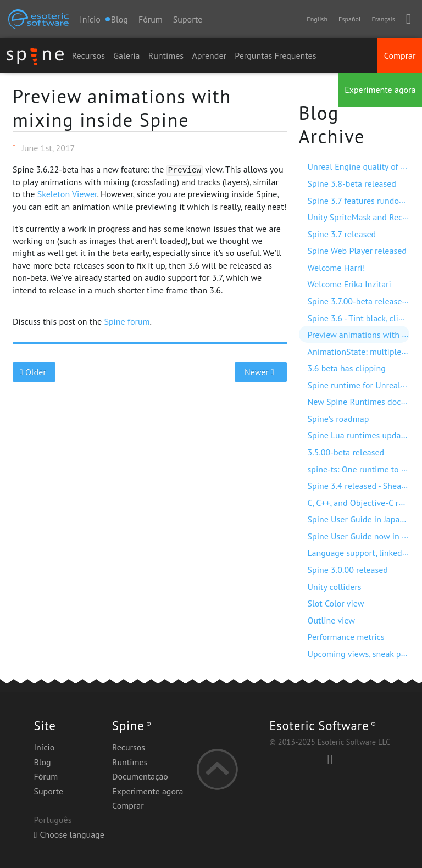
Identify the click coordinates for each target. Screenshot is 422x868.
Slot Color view (336, 603)
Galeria (126, 55)
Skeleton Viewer (67, 194)
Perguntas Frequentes (275, 55)
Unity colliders (335, 587)
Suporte (188, 19)
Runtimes (166, 55)
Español (349, 19)
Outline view (332, 620)
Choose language (69, 834)
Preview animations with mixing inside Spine (122, 108)
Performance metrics (346, 637)
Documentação (140, 776)
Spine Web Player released (357, 251)
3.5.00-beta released (346, 452)
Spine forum (127, 321)
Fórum (151, 19)
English (317, 19)
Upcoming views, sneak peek (361, 654)
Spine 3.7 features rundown (359, 201)
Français (383, 19)
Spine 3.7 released (342, 234)
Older (34, 372)
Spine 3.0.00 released (348, 570)
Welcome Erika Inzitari (349, 284)
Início (90, 19)
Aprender (209, 55)
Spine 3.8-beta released (352, 183)
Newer (261, 372)
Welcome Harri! (337, 268)
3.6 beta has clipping (347, 368)
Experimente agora (380, 90)
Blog (42, 762)
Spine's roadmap (338, 419)
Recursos (88, 55)
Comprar (400, 55)
